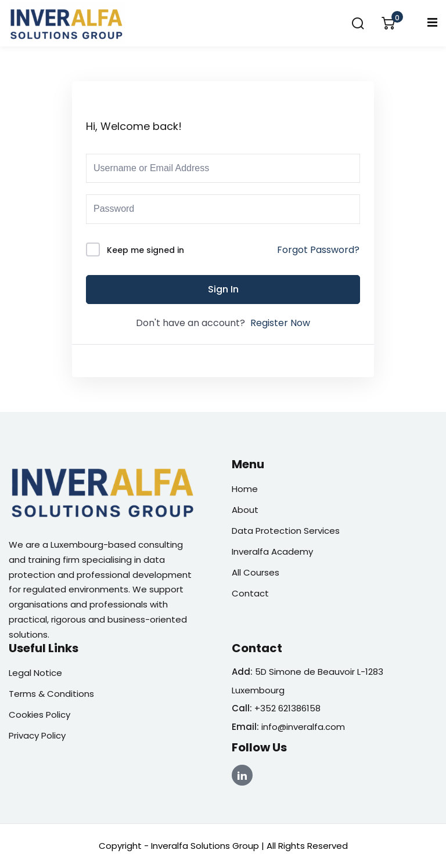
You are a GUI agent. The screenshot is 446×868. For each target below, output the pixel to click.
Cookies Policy (39, 715)
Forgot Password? (318, 250)
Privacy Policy (37, 735)
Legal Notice (35, 673)
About (245, 510)
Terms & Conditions (51, 694)
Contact (250, 593)
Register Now (280, 323)
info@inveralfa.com (303, 727)
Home (245, 489)
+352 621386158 (287, 708)
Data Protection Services (286, 531)
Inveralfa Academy (272, 551)
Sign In (223, 289)
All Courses (256, 572)
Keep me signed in (145, 250)
